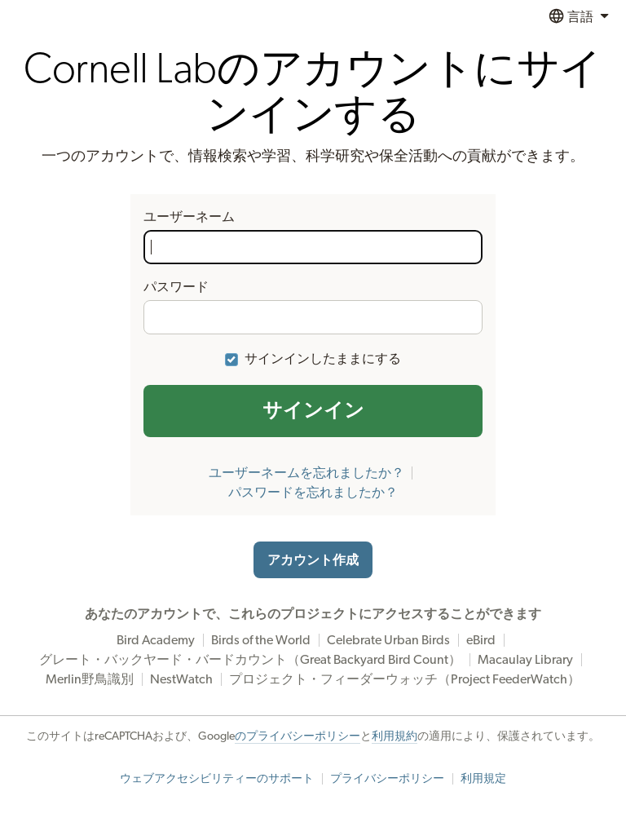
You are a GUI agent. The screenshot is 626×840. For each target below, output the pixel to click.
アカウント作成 (313, 560)
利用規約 (395, 736)
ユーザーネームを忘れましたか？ (306, 473)
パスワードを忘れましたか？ (313, 493)
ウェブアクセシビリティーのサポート (217, 779)
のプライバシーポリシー (298, 736)
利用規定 (483, 779)
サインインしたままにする (323, 359)
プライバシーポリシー (387, 779)
